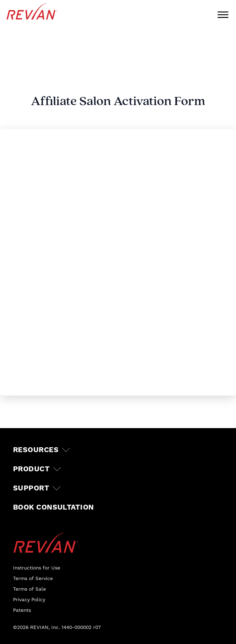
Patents (22, 610)
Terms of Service (33, 578)
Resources (36, 450)
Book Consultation (54, 507)
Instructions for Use (37, 568)
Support (31, 488)
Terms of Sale (29, 589)
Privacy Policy (29, 600)
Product (31, 469)
